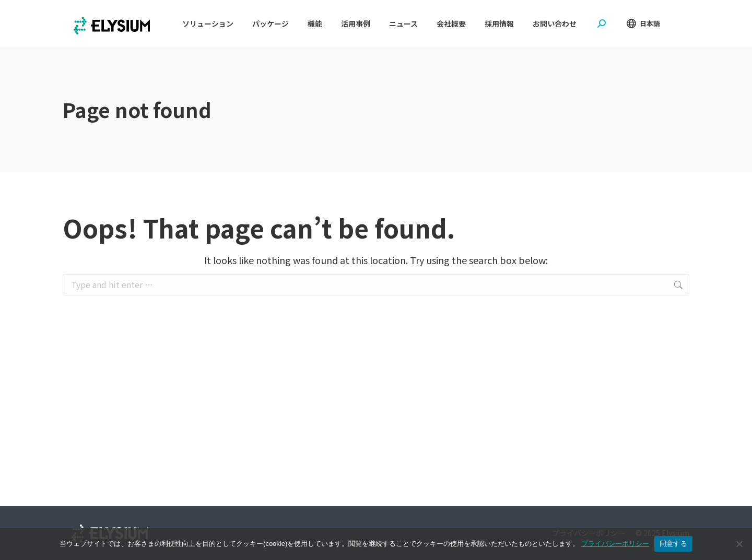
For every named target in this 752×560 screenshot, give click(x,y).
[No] (739, 544)
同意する (673, 544)
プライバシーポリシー (615, 544)
